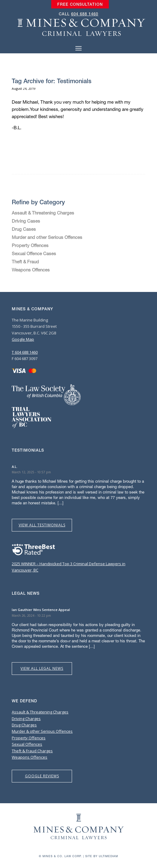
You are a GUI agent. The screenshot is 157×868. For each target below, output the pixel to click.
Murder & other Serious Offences (42, 731)
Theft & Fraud (25, 262)
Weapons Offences (31, 270)
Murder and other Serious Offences (47, 237)
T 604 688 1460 (25, 352)
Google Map (23, 339)
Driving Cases (26, 221)
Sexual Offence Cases (34, 253)
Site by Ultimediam (102, 856)
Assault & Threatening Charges (43, 213)
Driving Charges (26, 719)
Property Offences (30, 245)
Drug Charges (24, 725)
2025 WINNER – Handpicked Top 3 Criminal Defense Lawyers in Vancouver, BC (69, 564)
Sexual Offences (27, 744)
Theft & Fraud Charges (32, 751)
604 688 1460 (85, 14)
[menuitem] (80, 5)
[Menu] (78, 48)
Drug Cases (24, 229)
